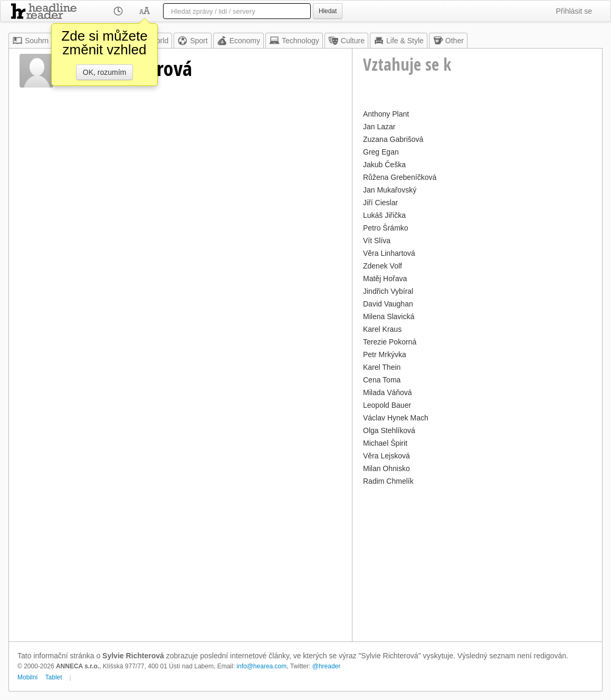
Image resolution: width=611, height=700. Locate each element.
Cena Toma (382, 380)
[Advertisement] (477, 562)
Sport (192, 41)
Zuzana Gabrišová (393, 139)
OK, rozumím (104, 72)
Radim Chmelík (388, 481)
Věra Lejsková (386, 456)
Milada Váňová (388, 392)
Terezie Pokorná (390, 342)
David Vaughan (388, 304)
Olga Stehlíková (389, 430)
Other (448, 41)
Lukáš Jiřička (384, 215)
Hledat (328, 11)
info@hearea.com (261, 666)
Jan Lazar (379, 127)
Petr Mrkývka (385, 354)
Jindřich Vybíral (388, 291)
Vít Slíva (377, 241)
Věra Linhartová (389, 253)
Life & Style (399, 41)
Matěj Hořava (385, 279)
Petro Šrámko (386, 228)
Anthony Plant (386, 114)
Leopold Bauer (387, 405)
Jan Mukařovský (390, 190)
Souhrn (30, 41)
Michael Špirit (385, 443)
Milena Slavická (389, 317)
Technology (294, 41)
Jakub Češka (384, 165)
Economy (238, 41)
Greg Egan (381, 152)
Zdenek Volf (383, 266)
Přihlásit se (574, 11)
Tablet (54, 677)
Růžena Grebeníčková (400, 177)
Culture (346, 41)
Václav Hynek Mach (396, 418)
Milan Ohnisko (386, 468)
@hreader (327, 666)
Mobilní (28, 677)
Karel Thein (382, 367)
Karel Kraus (382, 329)
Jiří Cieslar (380, 203)
